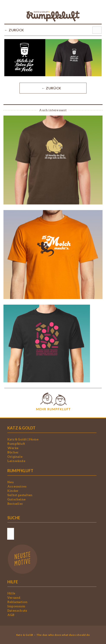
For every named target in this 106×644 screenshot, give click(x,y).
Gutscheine (16, 499)
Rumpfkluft (16, 444)
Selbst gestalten (20, 495)
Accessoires (17, 486)
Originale (15, 457)
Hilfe (11, 593)
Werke (13, 448)
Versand (14, 598)
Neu (11, 482)
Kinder (13, 491)
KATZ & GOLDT (21, 428)
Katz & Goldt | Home (23, 439)
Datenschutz (17, 611)
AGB (11, 615)
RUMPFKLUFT (20, 471)
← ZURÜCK (14, 30)
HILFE (13, 582)
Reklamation (17, 602)
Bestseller (15, 504)
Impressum (16, 606)
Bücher (13, 452)
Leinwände (16, 461)
